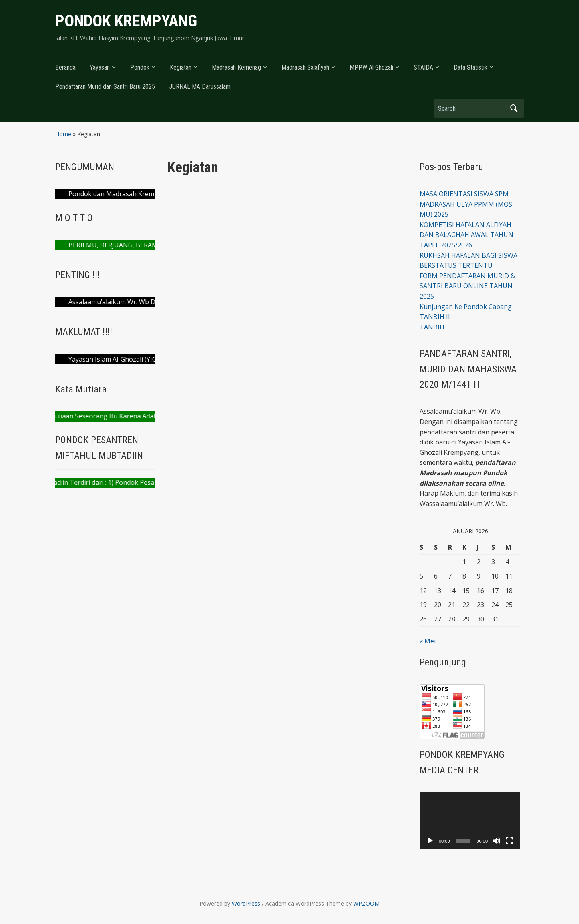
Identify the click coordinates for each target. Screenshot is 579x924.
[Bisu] (497, 841)
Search (514, 108)
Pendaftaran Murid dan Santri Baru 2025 (105, 87)
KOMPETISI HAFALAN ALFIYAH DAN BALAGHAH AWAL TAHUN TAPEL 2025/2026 (466, 235)
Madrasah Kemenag (236, 67)
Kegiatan (181, 67)
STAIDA (423, 67)
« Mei (428, 641)
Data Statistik (470, 67)
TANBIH (432, 327)
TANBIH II (435, 317)
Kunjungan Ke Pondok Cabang (466, 307)
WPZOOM (366, 903)
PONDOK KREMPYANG (126, 21)
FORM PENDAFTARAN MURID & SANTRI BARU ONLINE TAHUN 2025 (467, 286)
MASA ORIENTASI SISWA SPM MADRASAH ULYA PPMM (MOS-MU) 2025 (467, 204)
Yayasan (100, 67)
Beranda (65, 67)
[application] (470, 821)
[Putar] (430, 841)
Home (63, 134)
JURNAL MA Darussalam (200, 87)
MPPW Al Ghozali (371, 67)
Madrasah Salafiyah (305, 67)
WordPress (246, 903)
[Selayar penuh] (509, 841)
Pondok (140, 67)
